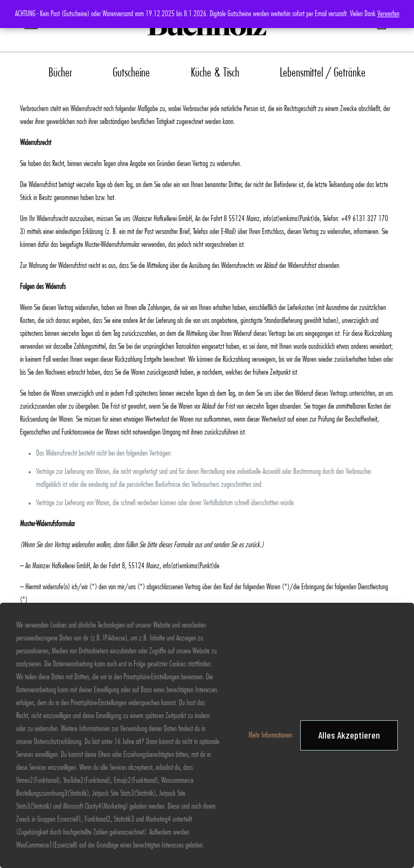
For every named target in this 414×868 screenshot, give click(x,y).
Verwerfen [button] (388, 14)
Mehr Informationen (270, 735)
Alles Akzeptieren (349, 735)
